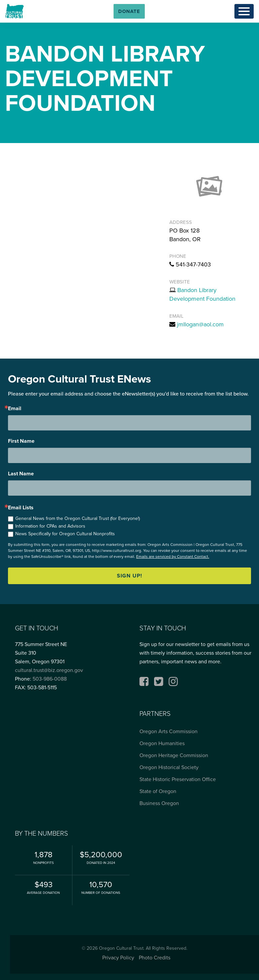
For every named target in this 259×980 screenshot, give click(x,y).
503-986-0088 (50, 679)
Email (15, 408)
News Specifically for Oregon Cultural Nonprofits (65, 534)
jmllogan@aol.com (200, 324)
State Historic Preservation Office (178, 779)
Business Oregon (159, 803)
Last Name (21, 474)
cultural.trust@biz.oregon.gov (49, 670)
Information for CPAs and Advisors (50, 526)
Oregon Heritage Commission (174, 755)
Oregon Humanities (162, 743)
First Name (21, 441)
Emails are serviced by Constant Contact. (173, 557)
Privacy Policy (118, 958)
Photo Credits (155, 958)
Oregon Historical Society (169, 767)
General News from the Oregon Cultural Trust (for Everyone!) (78, 518)
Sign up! (129, 576)
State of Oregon (158, 791)
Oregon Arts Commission (169, 731)
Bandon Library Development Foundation (202, 294)
